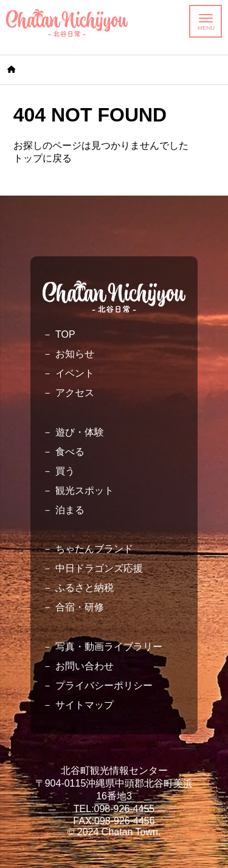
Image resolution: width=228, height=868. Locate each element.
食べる (70, 452)
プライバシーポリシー (104, 685)
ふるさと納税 (85, 588)
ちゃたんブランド (94, 549)
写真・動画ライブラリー (109, 647)
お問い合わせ (85, 666)
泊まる (70, 510)
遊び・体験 (80, 432)
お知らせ (75, 354)
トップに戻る (43, 158)
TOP (65, 334)
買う (65, 471)
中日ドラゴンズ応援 (99, 568)
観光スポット (85, 490)
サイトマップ (85, 705)
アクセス (75, 393)
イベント (75, 373)
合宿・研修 (80, 607)
